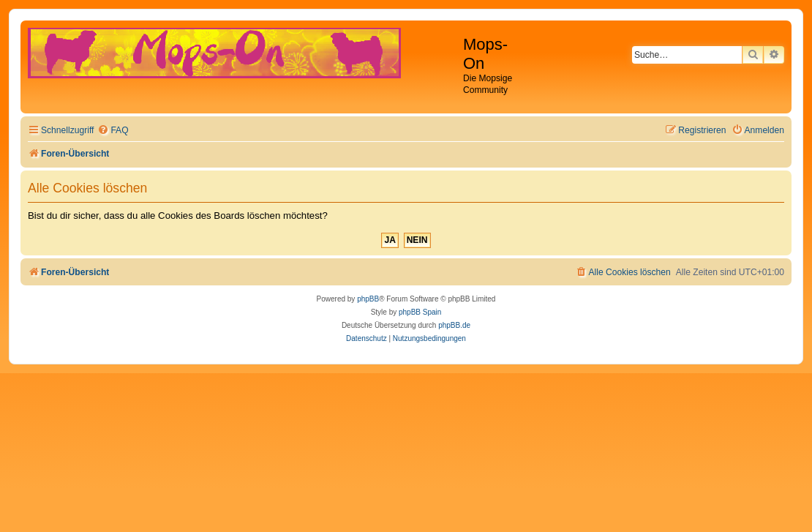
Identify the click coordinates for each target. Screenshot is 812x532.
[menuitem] (113, 131)
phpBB (368, 299)
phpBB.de (454, 325)
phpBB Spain (420, 312)
